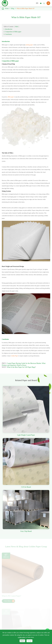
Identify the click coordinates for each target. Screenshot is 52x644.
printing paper (29, 45)
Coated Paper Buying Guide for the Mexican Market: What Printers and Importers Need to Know (24, 364)
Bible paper (11, 97)
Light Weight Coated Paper (26, 435)
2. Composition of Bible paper (12, 32)
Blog (13, 8)
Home (7, 8)
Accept (29, 641)
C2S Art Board (26, 487)
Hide (17, 27)
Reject (22, 641)
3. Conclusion (8, 34)
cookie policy (22, 637)
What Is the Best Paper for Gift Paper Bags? (21, 367)
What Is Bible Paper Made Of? (26, 8)
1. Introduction (8, 29)
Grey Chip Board (26, 531)
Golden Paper (14, 356)
